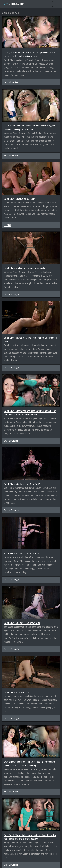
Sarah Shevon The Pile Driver (17, 692)
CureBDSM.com (14, 4)
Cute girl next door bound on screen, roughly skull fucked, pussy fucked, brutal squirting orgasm (30, 54)
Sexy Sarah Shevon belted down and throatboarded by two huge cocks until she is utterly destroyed (30, 837)
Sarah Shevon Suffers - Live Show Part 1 (22, 484)
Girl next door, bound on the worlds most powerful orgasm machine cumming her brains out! (30, 128)
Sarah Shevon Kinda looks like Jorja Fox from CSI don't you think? (30, 340)
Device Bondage (11, 294)
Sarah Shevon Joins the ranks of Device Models (25, 268)
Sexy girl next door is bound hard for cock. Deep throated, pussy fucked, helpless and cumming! (30, 764)
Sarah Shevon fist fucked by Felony (20, 199)
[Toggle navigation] (56, 4)
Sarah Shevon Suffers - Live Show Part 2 (22, 554)
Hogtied (8, 225)
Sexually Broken (11, 82)
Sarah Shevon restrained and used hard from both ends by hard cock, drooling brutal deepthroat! (30, 413)
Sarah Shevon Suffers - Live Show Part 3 (22, 623)
